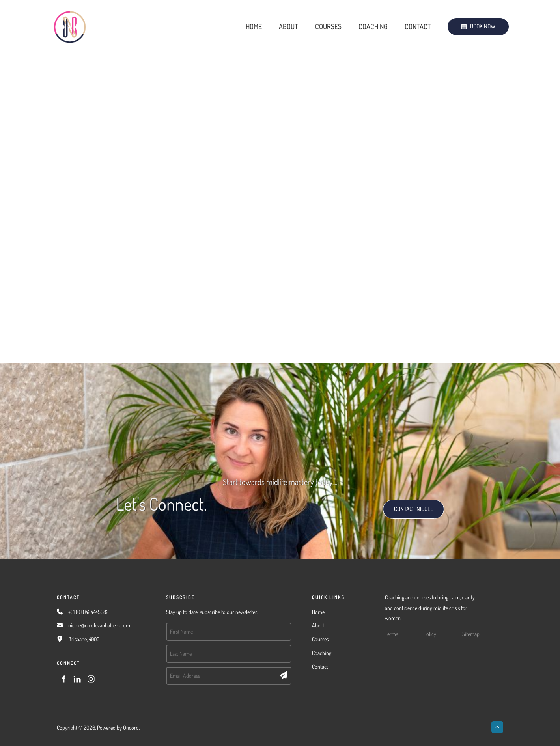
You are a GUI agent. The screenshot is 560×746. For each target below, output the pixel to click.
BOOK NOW (462, 23)
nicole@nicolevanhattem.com (99, 625)
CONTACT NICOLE (405, 504)
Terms (391, 634)
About (288, 26)
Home (254, 26)
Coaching (373, 26)
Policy (430, 634)
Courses (328, 26)
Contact (418, 26)
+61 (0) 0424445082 (89, 612)
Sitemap (471, 634)
